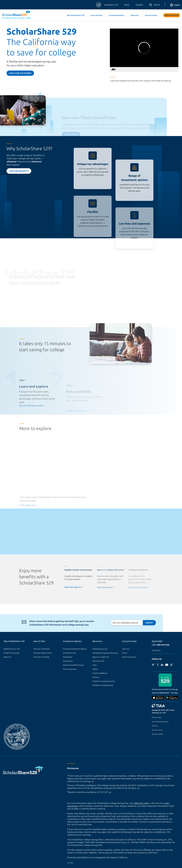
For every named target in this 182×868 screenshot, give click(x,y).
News (127, 5)
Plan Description (158, 734)
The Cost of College (41, 657)
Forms (125, 653)
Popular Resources (100, 649)
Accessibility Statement (160, 722)
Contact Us (156, 650)
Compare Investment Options (75, 649)
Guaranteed (68, 661)
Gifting (95, 669)
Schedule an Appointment (103, 685)
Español (139, 5)
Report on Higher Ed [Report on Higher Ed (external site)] (101, 657)
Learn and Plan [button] (97, 15)
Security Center (157, 730)
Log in (175, 5)
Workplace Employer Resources (105, 653)
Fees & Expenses (70, 669)
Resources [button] (135, 15)
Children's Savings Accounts (104, 681)
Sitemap (155, 726)
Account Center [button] (151, 15)
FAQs (95, 665)
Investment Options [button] (117, 15)
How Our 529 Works (41, 649)
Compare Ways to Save (43, 653)
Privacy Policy (157, 717)
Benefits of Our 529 (12, 649)
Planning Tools (98, 661)
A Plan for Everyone (12, 653)
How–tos (126, 649)
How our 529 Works (20, 73)
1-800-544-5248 (162, 645)
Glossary (96, 677)
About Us (7, 657)
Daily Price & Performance (73, 665)
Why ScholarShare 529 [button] (76, 15)
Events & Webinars (100, 673)
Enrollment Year (70, 653)
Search (154, 5)
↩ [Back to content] (93, 781)
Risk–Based (68, 657)
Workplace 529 (111, 5)
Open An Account (172, 15)
